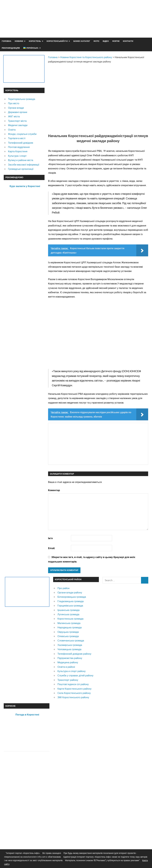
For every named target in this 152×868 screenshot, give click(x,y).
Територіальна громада (22, 99)
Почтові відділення (19, 147)
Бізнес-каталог (82, 41)
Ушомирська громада (70, 645)
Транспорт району (68, 680)
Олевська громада (68, 636)
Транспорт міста (17, 121)
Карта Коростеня (18, 151)
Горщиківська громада (70, 606)
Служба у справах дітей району (75, 675)
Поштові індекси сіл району (73, 684)
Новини (19, 41)
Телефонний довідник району (74, 654)
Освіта (12, 130)
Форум (116, 41)
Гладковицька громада (71, 601)
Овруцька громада (68, 632)
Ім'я (50, 538)
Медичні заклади (18, 125)
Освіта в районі (66, 667)
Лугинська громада (68, 614)
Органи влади (16, 108)
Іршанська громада (69, 610)
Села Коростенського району (74, 693)
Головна (7, 41)
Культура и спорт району (72, 671)
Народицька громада (70, 627)
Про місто (14, 103)
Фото (96, 41)
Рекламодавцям (11, 48)
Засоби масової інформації (24, 165)
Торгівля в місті (17, 138)
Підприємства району (70, 658)
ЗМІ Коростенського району (73, 697)
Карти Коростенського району (75, 689)
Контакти (128, 41)
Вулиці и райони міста (21, 160)
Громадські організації (21, 169)
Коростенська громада (70, 619)
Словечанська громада (71, 640)
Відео (106, 41)
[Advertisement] (94, 26)
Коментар (54, 490)
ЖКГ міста (14, 116)
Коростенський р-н (57, 41)
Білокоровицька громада (72, 597)
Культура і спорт (17, 156)
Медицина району (68, 662)
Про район (63, 588)
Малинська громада (69, 623)
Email (51, 548)
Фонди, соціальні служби (22, 134)
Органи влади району (70, 592)
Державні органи (18, 112)
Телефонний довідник (21, 143)
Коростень (35, 41)
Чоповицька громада (69, 649)
